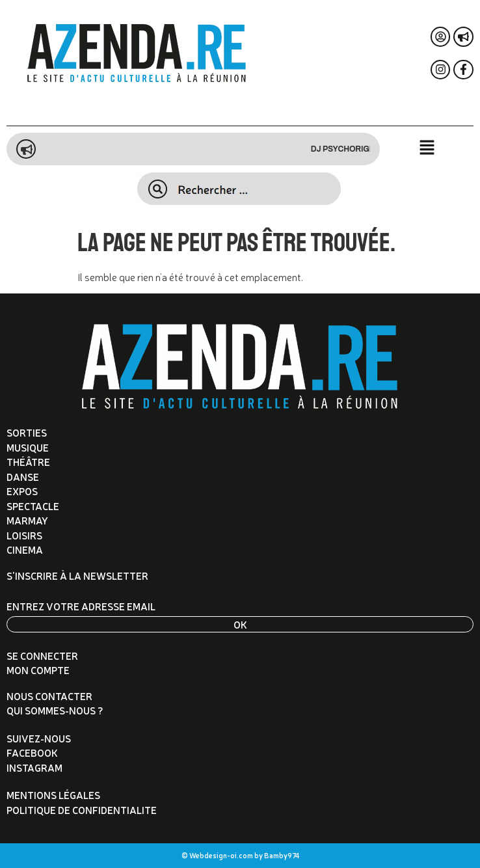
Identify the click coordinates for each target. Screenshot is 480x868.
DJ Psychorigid (349, 149)
